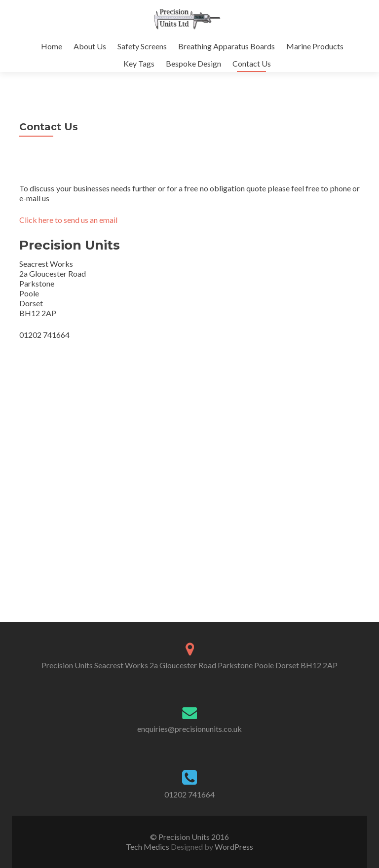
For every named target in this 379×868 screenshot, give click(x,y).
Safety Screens (142, 46)
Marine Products (315, 46)
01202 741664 (189, 794)
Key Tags (139, 63)
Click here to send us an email (68, 220)
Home (52, 46)
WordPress (233, 847)
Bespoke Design (193, 63)
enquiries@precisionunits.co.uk (189, 729)
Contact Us (252, 63)
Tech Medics (148, 847)
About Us (90, 46)
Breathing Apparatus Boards (227, 46)
